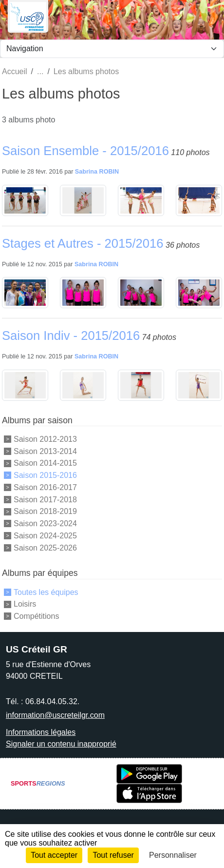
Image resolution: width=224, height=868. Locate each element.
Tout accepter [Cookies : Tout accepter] (54, 855)
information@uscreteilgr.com (55, 715)
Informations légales (41, 732)
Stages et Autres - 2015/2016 (83, 243)
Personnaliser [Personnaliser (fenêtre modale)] (173, 855)
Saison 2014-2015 (45, 463)
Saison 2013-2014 (45, 451)
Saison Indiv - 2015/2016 (71, 335)
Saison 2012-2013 (45, 439)
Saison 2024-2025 (45, 536)
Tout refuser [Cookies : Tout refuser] (113, 855)
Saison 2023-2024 (45, 523)
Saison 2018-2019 (45, 511)
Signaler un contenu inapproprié (61, 744)
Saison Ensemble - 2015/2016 (85, 151)
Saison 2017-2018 (45, 499)
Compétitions (36, 616)
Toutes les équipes (46, 592)
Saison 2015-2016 (45, 475)
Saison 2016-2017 (45, 487)
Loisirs (25, 604)
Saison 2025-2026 (45, 547)
